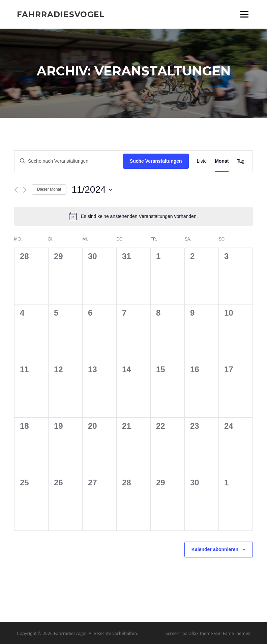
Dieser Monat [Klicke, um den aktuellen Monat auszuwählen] (49, 189)
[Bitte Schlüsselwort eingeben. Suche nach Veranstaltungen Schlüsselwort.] (69, 161)
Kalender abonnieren (215, 549)
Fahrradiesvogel (61, 14)
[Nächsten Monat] (25, 190)
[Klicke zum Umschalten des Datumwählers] (92, 190)
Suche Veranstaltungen (156, 161)
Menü (244, 14)
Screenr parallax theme (189, 633)
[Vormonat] (16, 190)
